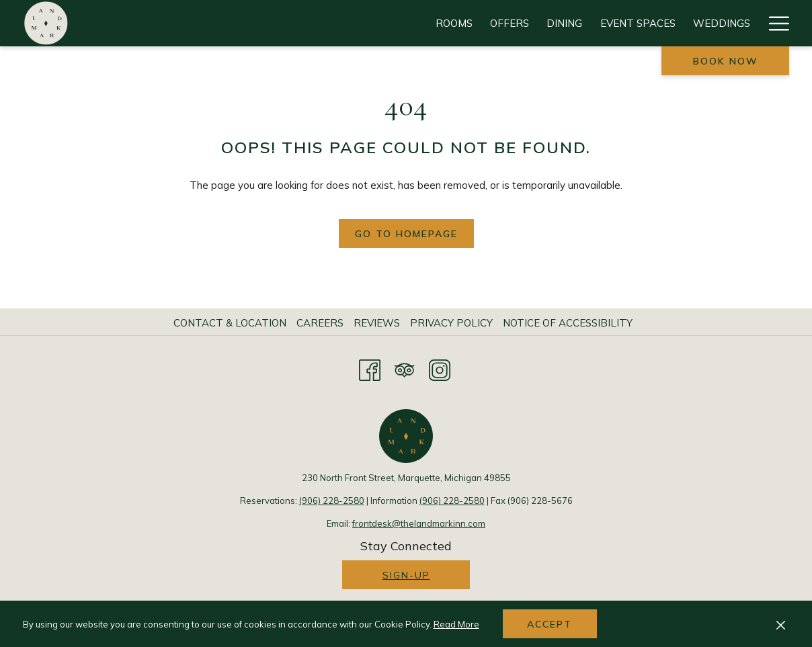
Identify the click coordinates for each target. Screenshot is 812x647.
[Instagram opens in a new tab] (440, 368)
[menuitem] (232, 323)
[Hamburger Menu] (774, 23)
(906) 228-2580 (332, 501)
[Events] (604, 23)
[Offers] (235, 23)
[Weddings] (447, 23)
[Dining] (289, 23)
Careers (320, 323)
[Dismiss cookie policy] (781, 624)
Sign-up (406, 575)
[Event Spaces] (363, 23)
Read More (456, 624)
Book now (726, 61)
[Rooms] (179, 23)
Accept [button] (550, 624)
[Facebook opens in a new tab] (370, 368)
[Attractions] (530, 23)
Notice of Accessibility (568, 323)
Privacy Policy (451, 323)
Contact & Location (230, 323)
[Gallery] (665, 23)
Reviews (377, 323)
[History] (728, 23)
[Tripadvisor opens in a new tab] (405, 368)
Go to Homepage (406, 234)
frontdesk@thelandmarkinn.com (419, 523)
